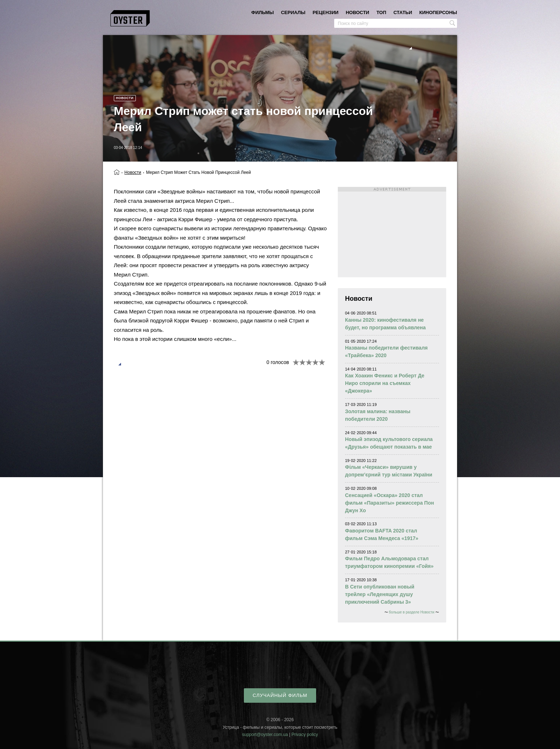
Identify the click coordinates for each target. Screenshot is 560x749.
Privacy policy (305, 735)
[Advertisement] (392, 232)
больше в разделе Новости (412, 612)
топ (381, 12)
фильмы (263, 12)
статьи (403, 12)
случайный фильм (280, 695)
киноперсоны (438, 12)
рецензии (326, 12)
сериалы (293, 12)
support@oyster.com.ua (265, 735)
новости (357, 12)
